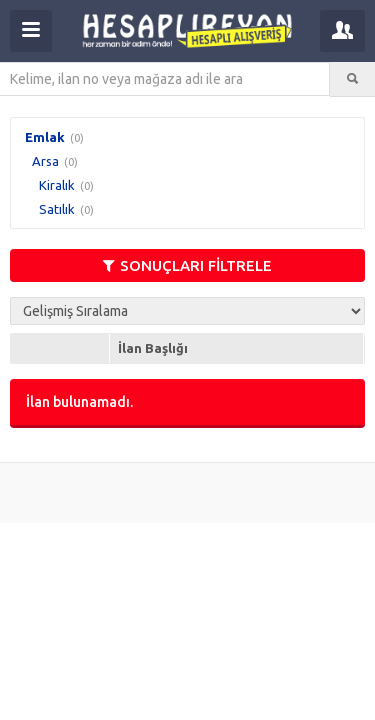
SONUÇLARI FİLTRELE (187, 265)
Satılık (57, 209)
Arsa (45, 161)
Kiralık (57, 185)
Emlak (45, 137)
